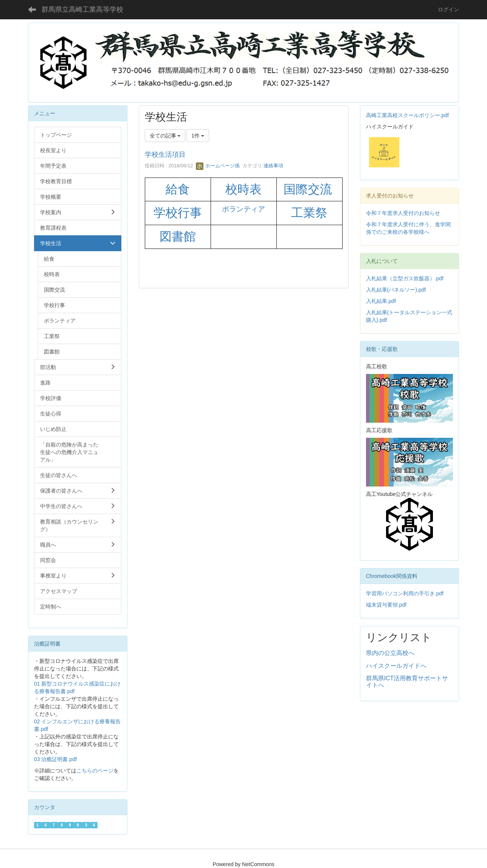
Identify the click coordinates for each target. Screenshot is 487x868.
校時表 (243, 189)
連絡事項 (273, 166)
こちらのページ (95, 771)
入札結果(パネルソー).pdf (396, 290)
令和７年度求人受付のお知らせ (403, 213)
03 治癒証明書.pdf (55, 759)
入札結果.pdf (381, 301)
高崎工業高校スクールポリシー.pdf (407, 115)
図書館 (178, 236)
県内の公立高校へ (390, 653)
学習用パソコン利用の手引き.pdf (405, 593)
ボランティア (243, 209)
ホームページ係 (218, 166)
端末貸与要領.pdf (386, 605)
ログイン (448, 9)
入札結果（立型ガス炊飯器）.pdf (405, 278)
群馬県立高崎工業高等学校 (82, 9)
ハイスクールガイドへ (396, 666)
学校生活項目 (165, 154)
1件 (198, 136)
